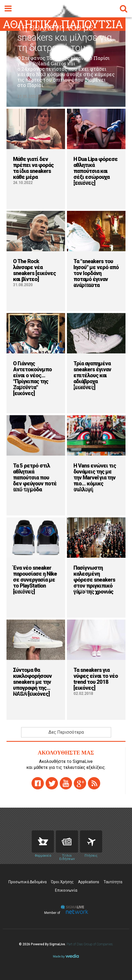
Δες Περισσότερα (66, 732)
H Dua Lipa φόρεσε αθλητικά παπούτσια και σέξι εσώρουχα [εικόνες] (96, 171)
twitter (52, 783)
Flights (91, 842)
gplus (80, 783)
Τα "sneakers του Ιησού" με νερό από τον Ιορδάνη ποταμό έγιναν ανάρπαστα (96, 273)
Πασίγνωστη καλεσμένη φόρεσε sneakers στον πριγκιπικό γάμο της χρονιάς (94, 580)
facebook (38, 783)
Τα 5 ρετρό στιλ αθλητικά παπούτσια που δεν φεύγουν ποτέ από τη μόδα (35, 478)
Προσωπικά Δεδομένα (28, 882)
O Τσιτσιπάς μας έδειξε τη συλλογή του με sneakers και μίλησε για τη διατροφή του (65, 33)
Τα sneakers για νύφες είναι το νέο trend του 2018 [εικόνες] (96, 679)
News (67, 842)
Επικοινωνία (66, 890)
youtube (66, 783)
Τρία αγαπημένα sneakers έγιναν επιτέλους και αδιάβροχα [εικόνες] (92, 375)
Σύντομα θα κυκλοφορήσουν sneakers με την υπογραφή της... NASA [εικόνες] (32, 682)
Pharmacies (43, 842)
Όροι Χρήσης (62, 882)
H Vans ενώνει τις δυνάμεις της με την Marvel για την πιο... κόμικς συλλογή (95, 478)
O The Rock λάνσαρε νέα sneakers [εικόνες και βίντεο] (34, 270)
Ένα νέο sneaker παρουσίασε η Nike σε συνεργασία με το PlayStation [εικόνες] (35, 580)
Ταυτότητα (113, 882)
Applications (89, 882)
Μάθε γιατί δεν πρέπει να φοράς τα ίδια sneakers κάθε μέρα (33, 168)
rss (94, 783)
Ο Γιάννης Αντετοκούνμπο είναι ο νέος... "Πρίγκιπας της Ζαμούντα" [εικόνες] (32, 378)
